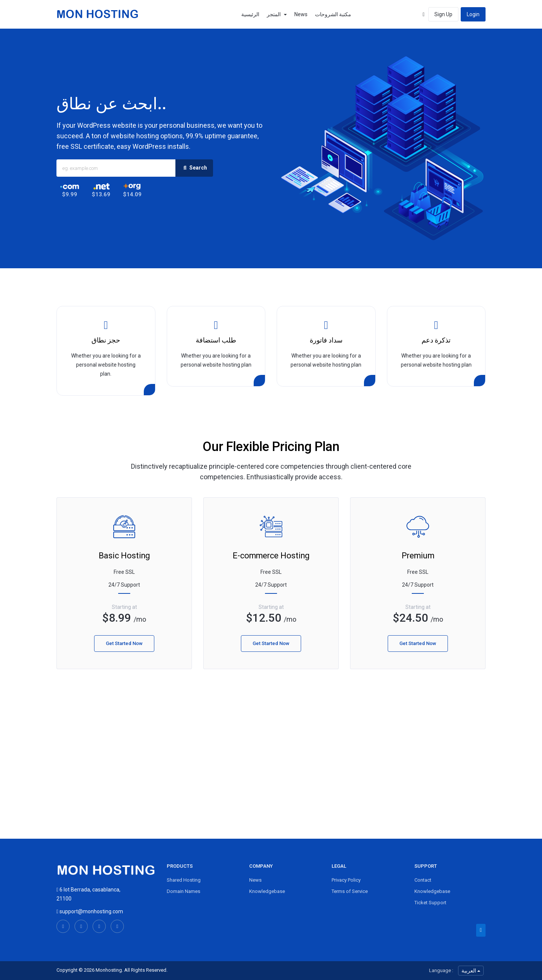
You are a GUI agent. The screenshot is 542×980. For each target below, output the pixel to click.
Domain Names (183, 891)
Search (194, 168)
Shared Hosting (184, 880)
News (301, 14)
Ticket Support (430, 903)
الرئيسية (250, 14)
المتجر (277, 14)
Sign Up (443, 14)
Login (473, 14)
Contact (423, 880)
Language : (441, 970)
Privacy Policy (346, 880)
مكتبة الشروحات (333, 14)
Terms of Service (350, 891)
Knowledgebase (267, 891)
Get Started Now (124, 643)
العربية (471, 971)
